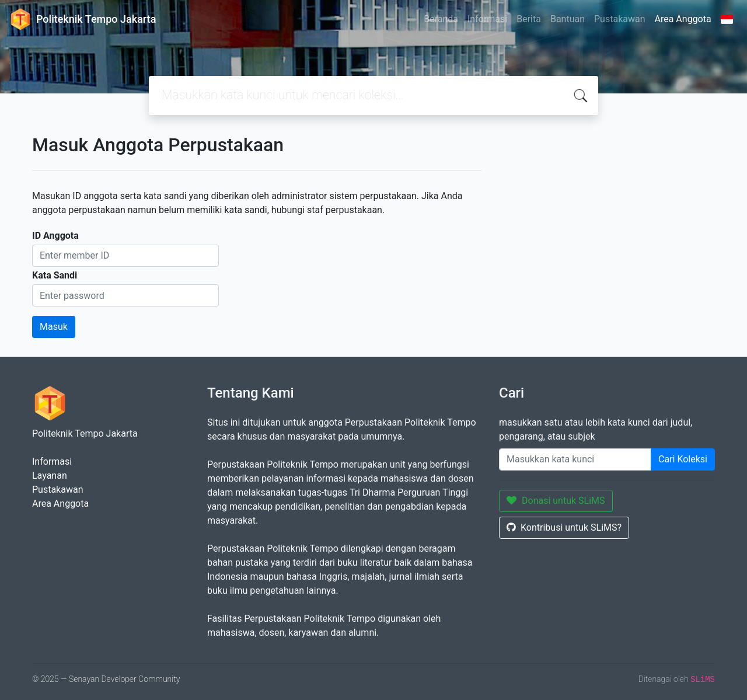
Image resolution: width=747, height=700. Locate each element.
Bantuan (568, 19)
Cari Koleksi (683, 459)
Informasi (487, 19)
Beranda (441, 19)
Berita (529, 19)
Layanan (50, 476)
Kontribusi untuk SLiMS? (564, 527)
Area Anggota (683, 19)
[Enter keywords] (575, 459)
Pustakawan (619, 19)
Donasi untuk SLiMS (556, 501)
